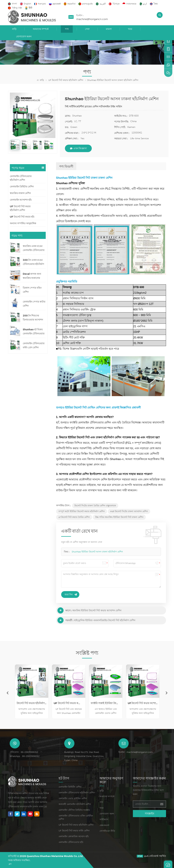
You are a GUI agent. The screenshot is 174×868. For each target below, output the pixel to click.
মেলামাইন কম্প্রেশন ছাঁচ (21, 200)
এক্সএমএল (104, 825)
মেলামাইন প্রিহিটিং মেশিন (70, 787)
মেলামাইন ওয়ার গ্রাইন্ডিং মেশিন (73, 798)
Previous (7, 693)
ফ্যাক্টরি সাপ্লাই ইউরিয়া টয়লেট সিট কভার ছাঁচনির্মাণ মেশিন (106, 703)
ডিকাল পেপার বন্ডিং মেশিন (32, 290)
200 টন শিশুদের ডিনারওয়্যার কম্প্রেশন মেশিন (33, 318)
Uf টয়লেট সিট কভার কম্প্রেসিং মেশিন (143, 703)
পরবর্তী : (65, 620)
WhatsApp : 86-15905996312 (25, 756)
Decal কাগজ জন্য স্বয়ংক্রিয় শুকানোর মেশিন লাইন (32, 276)
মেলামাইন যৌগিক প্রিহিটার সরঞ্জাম (74, 810)
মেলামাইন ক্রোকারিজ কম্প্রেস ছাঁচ (74, 836)
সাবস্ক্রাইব (149, 813)
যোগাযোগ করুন (24, 36)
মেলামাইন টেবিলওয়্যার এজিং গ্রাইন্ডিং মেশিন (76, 817)
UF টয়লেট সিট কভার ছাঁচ (22, 217)
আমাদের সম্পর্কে (41, 29)
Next (167, 693)
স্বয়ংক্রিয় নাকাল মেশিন (20, 193)
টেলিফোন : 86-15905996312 (24, 752)
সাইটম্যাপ (104, 819)
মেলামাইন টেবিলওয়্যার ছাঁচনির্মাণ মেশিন (21, 178)
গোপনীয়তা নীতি (107, 831)
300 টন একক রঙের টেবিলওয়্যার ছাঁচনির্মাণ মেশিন (33, 262)
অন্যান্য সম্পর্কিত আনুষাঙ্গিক (23, 223)
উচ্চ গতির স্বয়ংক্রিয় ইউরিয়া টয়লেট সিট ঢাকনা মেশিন (119, 517)
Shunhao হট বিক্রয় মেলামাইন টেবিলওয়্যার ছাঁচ (34, 332)
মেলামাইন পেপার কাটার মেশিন (34, 304)
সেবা (87, 29)
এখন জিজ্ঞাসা (78, 148)
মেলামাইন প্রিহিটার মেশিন (22, 187)
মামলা (109, 29)
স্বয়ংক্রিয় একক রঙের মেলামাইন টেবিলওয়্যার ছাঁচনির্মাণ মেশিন (34, 248)
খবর (130, 29)
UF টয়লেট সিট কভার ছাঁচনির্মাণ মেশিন (66, 80)
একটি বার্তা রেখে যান (168, 864)
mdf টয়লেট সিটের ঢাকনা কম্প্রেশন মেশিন (129, 511)
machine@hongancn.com (92, 19)
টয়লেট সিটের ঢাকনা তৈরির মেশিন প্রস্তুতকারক (95, 506)
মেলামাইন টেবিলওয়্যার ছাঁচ (71, 842)
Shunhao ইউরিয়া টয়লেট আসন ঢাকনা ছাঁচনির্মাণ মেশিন (97, 552)
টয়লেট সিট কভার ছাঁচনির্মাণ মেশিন (32, 703)
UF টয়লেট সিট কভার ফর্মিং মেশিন (74, 831)
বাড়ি (14, 29)
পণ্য (67, 29)
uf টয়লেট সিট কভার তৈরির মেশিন (74, 517)
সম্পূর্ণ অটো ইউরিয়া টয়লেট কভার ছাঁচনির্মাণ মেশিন (82, 511)
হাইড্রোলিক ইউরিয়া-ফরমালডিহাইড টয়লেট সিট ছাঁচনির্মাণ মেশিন (105, 620)
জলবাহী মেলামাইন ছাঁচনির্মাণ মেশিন (75, 804)
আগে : (65, 610)
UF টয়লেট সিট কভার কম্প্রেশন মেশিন (69, 703)
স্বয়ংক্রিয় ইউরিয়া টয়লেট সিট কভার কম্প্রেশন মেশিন (97, 610)
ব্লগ (10, 864)
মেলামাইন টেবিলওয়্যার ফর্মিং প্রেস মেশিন (34, 345)
